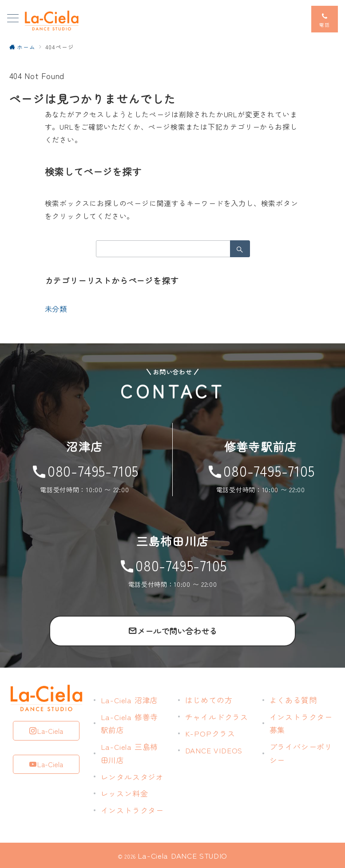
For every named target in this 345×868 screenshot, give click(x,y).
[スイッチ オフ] (325, 19)
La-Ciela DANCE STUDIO (182, 855)
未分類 (56, 309)
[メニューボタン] (13, 19)
